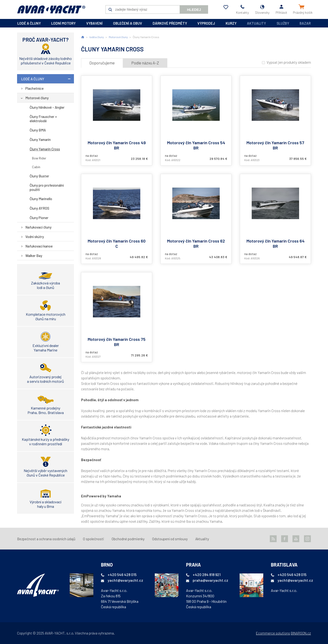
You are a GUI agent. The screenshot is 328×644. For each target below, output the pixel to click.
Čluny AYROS (39, 208)
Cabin (36, 167)
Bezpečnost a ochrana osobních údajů (46, 539)
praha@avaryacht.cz (210, 580)
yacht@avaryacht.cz (125, 580)
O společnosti (93, 539)
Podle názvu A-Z (145, 63)
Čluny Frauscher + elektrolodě (43, 119)
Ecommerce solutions (273, 633)
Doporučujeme (102, 63)
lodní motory (63, 23)
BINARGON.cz (301, 633)
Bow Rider (39, 158)
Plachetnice (34, 88)
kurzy (231, 23)
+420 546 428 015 (122, 574)
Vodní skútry (35, 237)
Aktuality (256, 23)
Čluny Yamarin (40, 140)
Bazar (305, 23)
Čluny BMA (38, 130)
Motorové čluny (37, 98)
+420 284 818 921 (207, 574)
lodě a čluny (29, 23)
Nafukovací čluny (38, 227)
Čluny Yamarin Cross (45, 149)
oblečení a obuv (128, 23)
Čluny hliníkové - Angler (47, 107)
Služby (283, 23)
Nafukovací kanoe (39, 246)
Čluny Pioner (39, 218)
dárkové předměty (170, 23)
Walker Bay (34, 256)
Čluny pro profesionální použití (47, 187)
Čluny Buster (39, 176)
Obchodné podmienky (128, 539)
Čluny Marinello (41, 199)
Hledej (194, 10)
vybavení (94, 23)
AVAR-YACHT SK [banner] (51, 9)
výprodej (206, 23)
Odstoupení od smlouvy (170, 539)
